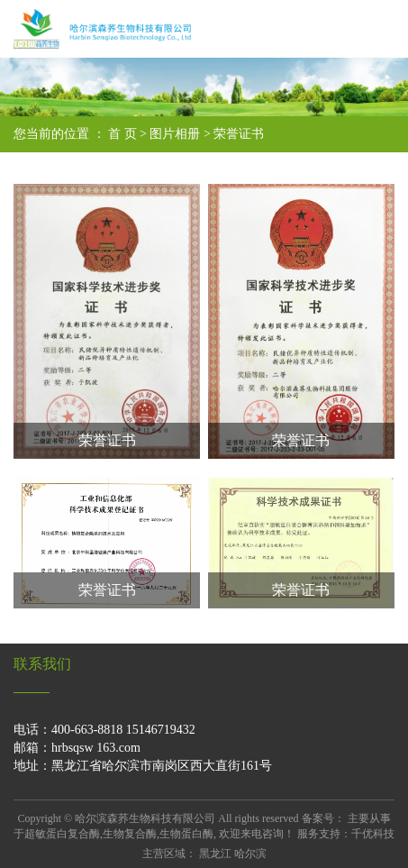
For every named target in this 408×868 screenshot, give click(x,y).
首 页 (122, 134)
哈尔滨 (250, 854)
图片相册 (175, 134)
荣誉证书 (239, 134)
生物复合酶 (130, 834)
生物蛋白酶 (186, 834)
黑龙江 (215, 854)
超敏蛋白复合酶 (62, 834)
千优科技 (373, 834)
